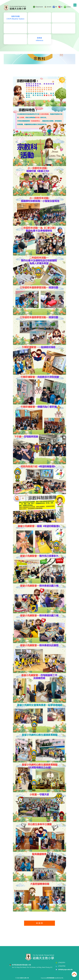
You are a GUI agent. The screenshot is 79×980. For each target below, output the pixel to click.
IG (60, 7)
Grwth (48, 7)
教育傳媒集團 (50, 978)
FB (55, 7)
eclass (67, 7)
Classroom (38, 7)
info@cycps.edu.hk (65, 969)
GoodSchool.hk (59, 978)
